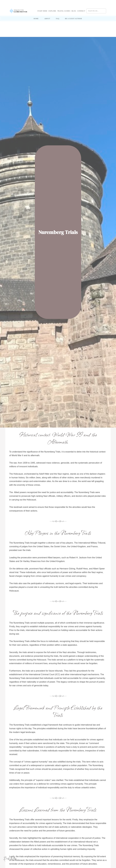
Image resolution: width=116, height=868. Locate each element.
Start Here (42, 11)
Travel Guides (64, 11)
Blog (74, 11)
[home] (20, 11)
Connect (81, 11)
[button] (43, 11)
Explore (52, 11)
